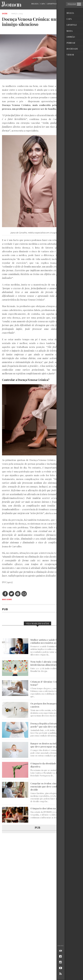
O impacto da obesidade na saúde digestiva (48, 765)
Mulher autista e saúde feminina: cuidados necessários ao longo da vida (51, 641)
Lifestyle (52, 4)
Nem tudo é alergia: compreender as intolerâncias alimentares (50, 663)
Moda (61, 4)
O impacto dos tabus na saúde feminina (52, 808)
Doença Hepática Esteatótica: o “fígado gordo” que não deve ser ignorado (51, 725)
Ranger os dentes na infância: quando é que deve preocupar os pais (52, 745)
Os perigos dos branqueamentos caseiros (48, 705)
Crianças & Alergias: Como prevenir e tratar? (51, 683)
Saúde (5, 14)
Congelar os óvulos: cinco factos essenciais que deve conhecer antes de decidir (51, 786)
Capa (43, 4)
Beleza (35, 4)
